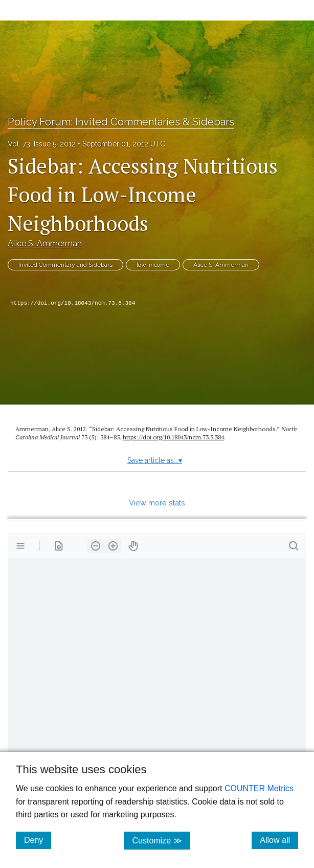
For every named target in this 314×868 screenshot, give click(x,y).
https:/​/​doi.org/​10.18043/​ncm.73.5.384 (173, 437)
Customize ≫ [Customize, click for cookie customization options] (161, 840)
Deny (38, 840)
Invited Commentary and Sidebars (65, 265)
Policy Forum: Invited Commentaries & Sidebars (121, 122)
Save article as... (155, 460)
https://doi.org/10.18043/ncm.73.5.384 (73, 303)
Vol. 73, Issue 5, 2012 (42, 144)
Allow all (279, 840)
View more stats (157, 503)
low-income (153, 265)
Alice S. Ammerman (45, 244)
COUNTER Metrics (259, 788)
